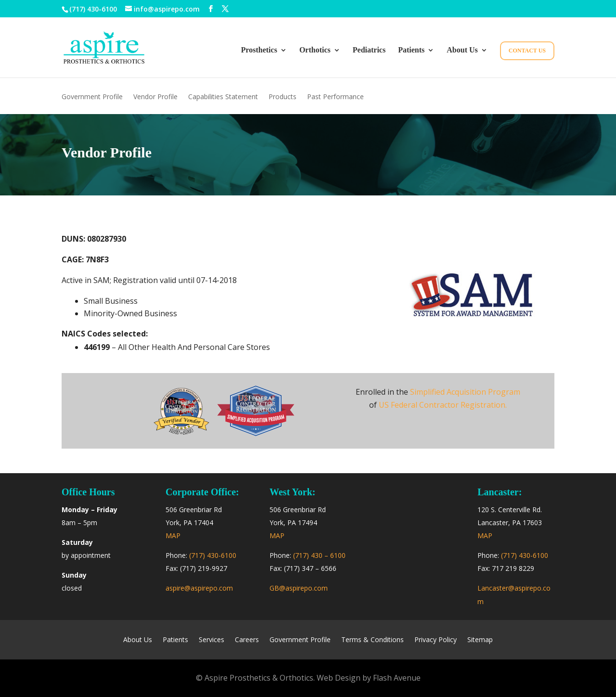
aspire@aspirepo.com (199, 588)
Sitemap (480, 640)
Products (282, 97)
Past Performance (335, 97)
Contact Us (527, 51)
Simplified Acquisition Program (465, 392)
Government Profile (92, 97)
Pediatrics (369, 50)
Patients (411, 50)
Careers (247, 640)
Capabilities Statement (223, 97)
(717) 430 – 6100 (319, 555)
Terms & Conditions (372, 640)
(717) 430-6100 (93, 9)
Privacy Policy (436, 640)
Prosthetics (259, 50)
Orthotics (315, 50)
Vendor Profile (155, 97)
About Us (462, 50)
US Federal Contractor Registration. (443, 405)
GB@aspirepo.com (299, 588)
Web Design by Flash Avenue (369, 678)
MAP (173, 536)
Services (212, 640)
